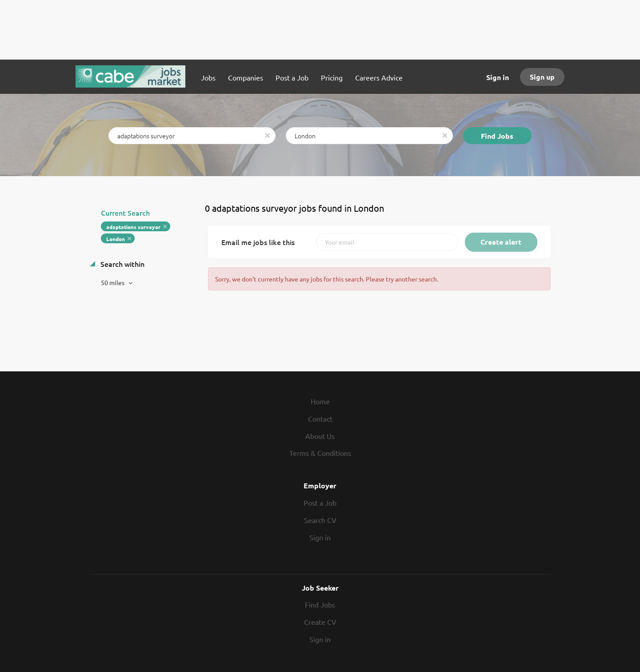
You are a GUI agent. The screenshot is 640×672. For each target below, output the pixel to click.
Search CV (320, 520)
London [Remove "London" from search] (116, 239)
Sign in (498, 77)
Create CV (320, 622)
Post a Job (320, 503)
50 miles (113, 282)
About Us (320, 436)
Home (320, 401)
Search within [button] (122, 264)
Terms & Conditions (320, 453)
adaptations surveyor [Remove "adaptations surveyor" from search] (133, 227)
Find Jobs (497, 136)
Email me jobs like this (258, 242)
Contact (320, 418)
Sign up (542, 77)
